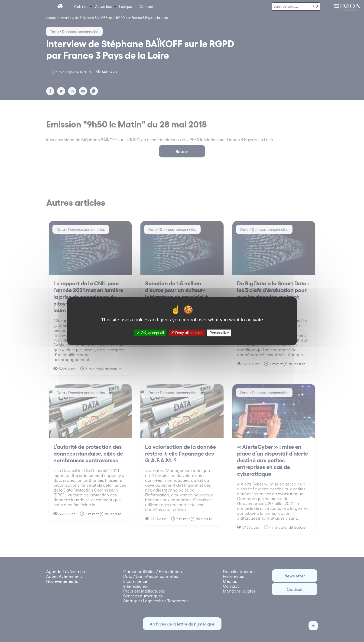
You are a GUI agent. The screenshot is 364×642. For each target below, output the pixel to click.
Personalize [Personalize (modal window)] (219, 333)
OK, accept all (150, 333)
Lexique (126, 6)
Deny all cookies (187, 333)
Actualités (103, 6)
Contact (146, 6)
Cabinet (81, 6)
